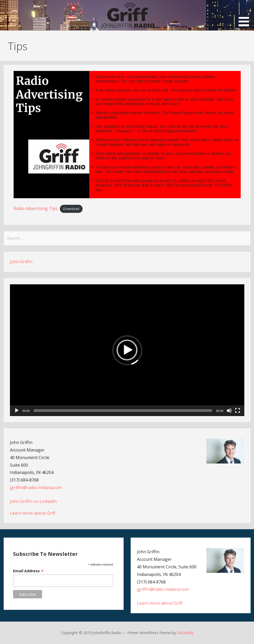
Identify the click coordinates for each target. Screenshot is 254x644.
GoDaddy (185, 633)
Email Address (28, 571)
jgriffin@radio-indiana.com (36, 487)
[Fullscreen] (238, 411)
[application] (127, 350)
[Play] (17, 411)
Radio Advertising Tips (36, 208)
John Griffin (21, 262)
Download (71, 209)
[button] (246, 14)
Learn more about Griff (33, 513)
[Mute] (229, 411)
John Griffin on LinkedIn (33, 501)
